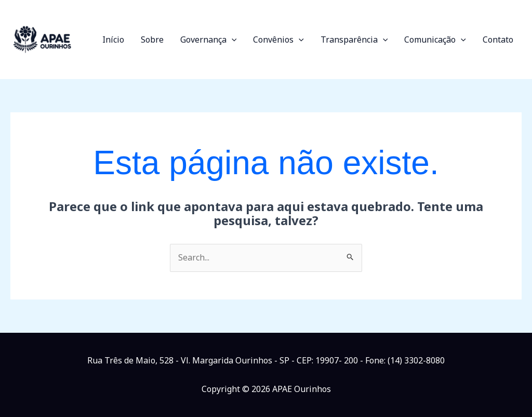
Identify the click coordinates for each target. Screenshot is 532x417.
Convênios (278, 40)
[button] (232, 40)
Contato (498, 40)
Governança (209, 40)
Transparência (354, 40)
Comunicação (435, 40)
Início (113, 40)
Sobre (152, 40)
